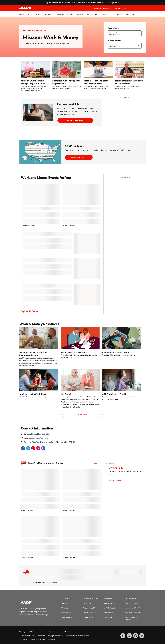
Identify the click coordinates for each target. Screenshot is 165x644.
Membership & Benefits (102, 8)
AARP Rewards (67, 617)
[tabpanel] (131, 14)
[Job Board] (80, 389)
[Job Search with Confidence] (39, 383)
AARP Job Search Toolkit (114, 394)
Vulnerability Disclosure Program (77, 636)
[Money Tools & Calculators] (80, 343)
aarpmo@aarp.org (40, 438)
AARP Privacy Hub (34, 632)
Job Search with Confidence (33, 394)
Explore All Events (30, 311)
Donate (64, 603)
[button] (138, 10)
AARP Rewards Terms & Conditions (32, 636)
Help (133, 14)
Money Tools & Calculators (74, 352)
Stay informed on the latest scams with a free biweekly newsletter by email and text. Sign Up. (81, 3)
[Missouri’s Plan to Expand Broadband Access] (98, 75)
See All (97, 464)
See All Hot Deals (114, 481)
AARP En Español (123, 14)
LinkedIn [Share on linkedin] (43, 448)
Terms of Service (49, 632)
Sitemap (22, 632)
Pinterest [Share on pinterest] (33, 448)
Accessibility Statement (66, 632)
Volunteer (65, 608)
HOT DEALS (114, 468)
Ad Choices (23, 639)
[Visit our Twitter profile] (129, 636)
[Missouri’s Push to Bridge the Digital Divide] (67, 75)
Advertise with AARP (90, 599)
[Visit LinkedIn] (142, 636)
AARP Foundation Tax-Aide (115, 352)
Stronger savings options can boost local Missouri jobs (128, 87)
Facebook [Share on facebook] (23, 448)
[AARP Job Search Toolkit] (121, 385)
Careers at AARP (89, 608)
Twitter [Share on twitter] (28, 448)
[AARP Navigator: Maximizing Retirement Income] (39, 347)
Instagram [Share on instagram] (38, 448)
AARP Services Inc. (89, 612)
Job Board (66, 394)
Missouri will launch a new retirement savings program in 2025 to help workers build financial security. (34, 88)
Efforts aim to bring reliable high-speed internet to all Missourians (67, 87)
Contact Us (87, 603)
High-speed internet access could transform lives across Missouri (96, 87)
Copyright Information (55, 636)
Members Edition (121, 8)
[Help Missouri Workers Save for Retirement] (130, 75)
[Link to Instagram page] (136, 636)
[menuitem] (22, 15)
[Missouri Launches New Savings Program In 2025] (35, 76)
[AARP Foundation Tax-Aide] (121, 342)
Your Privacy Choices (37, 639)
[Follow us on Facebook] (123, 636)
